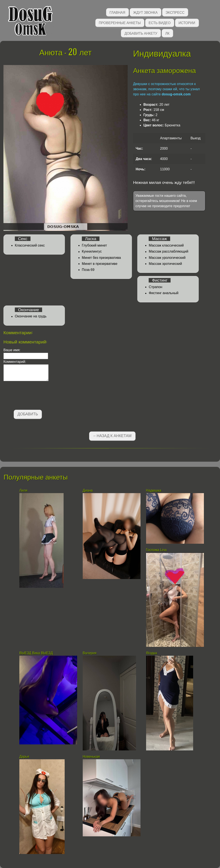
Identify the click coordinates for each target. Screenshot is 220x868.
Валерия (90, 653)
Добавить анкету (141, 33)
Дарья (25, 757)
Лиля (23, 490)
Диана (88, 490)
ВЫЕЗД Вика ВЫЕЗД (36, 653)
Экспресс (175, 12)
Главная (117, 12)
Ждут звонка (145, 12)
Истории (187, 23)
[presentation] (36, 396)
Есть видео (160, 23)
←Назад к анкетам (112, 436)
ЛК (167, 33)
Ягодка (152, 653)
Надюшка (154, 490)
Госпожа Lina (156, 550)
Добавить (28, 414)
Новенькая (92, 757)
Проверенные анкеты (120, 23)
